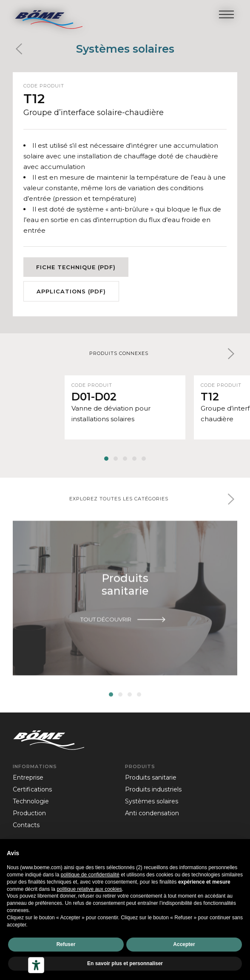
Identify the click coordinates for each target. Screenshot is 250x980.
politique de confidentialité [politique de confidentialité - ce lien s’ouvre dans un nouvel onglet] (90, 875)
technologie (31, 801)
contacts (26, 825)
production (29, 813)
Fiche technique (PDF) (76, 267)
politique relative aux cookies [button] (89, 889)
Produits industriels (153, 789)
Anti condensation (152, 813)
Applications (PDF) (71, 291)
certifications (32, 789)
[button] (231, 354)
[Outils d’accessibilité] (36, 965)
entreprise (28, 777)
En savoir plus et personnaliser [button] (125, 963)
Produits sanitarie (151, 777)
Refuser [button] (66, 944)
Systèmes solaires (125, 49)
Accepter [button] (184, 944)
